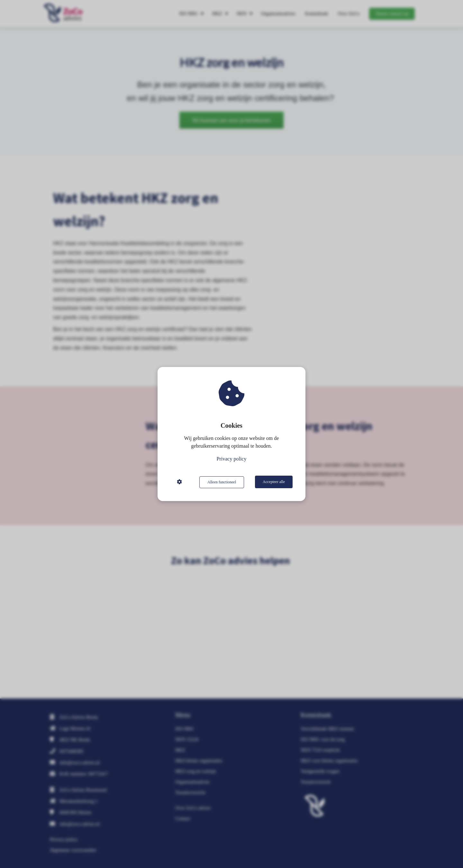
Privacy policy (232, 459)
